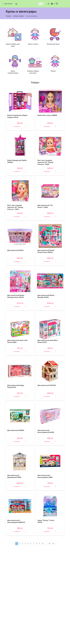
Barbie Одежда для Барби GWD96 (17, 161)
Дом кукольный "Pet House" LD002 (45, 206)
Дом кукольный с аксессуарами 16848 (45, 476)
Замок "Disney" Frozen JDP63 (46, 521)
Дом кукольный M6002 (16, 430)
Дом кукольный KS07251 (47, 385)
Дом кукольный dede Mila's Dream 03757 (48, 341)
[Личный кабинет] (48, 4)
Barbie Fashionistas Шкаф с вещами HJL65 (18, 116)
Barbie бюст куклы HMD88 (47, 115)
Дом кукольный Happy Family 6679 (16, 386)
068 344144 (8, 4)
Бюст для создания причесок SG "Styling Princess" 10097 (15, 207)
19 (53, 543)
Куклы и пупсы (33, 44)
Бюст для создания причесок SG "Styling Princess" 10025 (45, 162)
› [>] (56, 543)
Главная (8, 16)
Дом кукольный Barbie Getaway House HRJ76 (16, 296)
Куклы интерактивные (13, 72)
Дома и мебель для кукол (13, 45)
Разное (53, 71)
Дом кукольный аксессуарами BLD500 (46, 431)
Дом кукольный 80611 (16, 250)
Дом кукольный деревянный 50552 (14, 476)
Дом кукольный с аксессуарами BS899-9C (16, 521)
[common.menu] (57, 4)
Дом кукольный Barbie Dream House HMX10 (46, 251)
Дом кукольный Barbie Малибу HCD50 (46, 296)
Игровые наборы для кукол (33, 72)
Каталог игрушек (19, 16)
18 (49, 543)
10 (43, 543)
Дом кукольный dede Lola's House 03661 (18, 341)
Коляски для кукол (53, 44)
